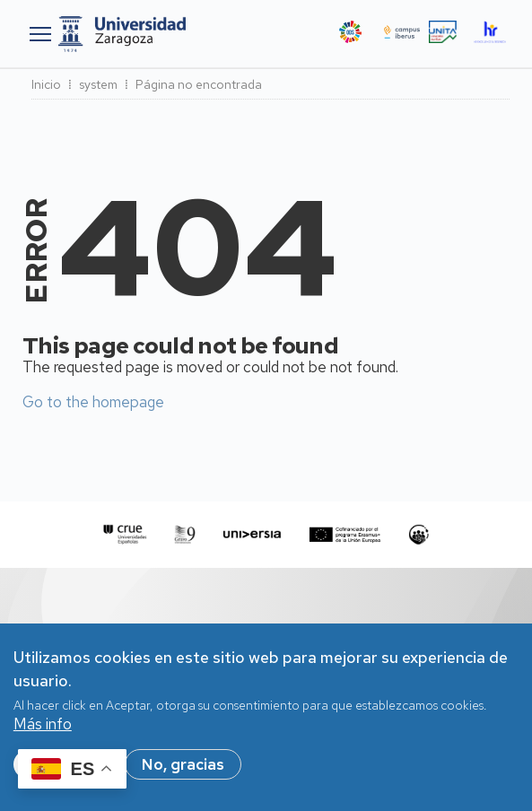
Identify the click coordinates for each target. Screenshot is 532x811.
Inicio (46, 84)
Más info (43, 734)
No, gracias (183, 774)
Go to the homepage (93, 402)
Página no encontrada (199, 84)
